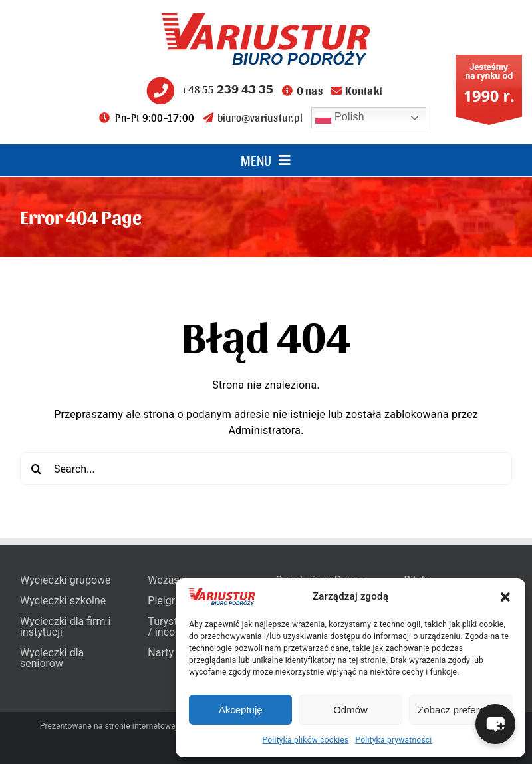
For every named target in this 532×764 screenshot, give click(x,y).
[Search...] (266, 469)
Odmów (350, 710)
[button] (505, 597)
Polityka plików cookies (306, 740)
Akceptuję (241, 710)
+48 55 (208, 89)
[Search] (37, 469)
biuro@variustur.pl (253, 117)
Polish (340, 118)
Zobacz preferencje (460, 710)
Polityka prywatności (393, 740)
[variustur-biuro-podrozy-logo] (266, 18)
